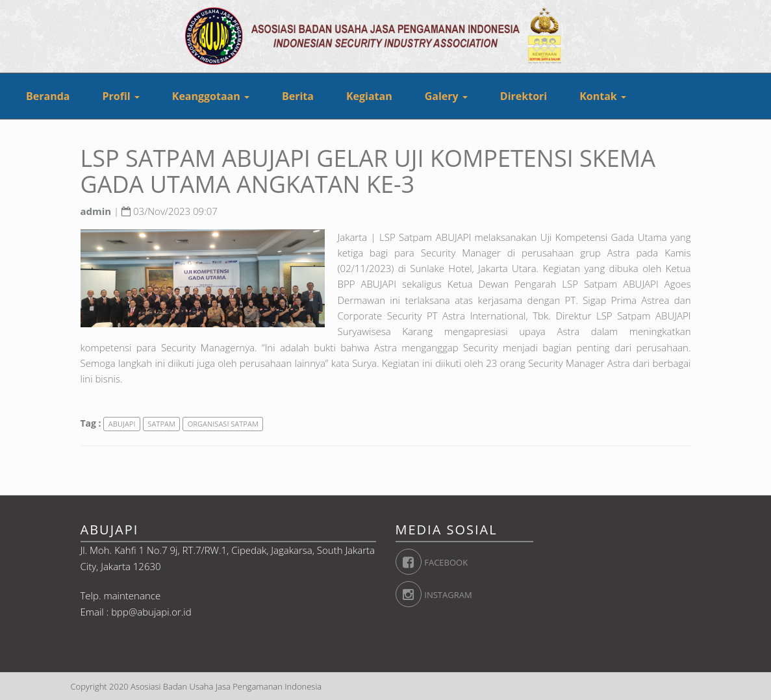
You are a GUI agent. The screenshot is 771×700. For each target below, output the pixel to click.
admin (96, 211)
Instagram (409, 594)
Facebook (409, 562)
